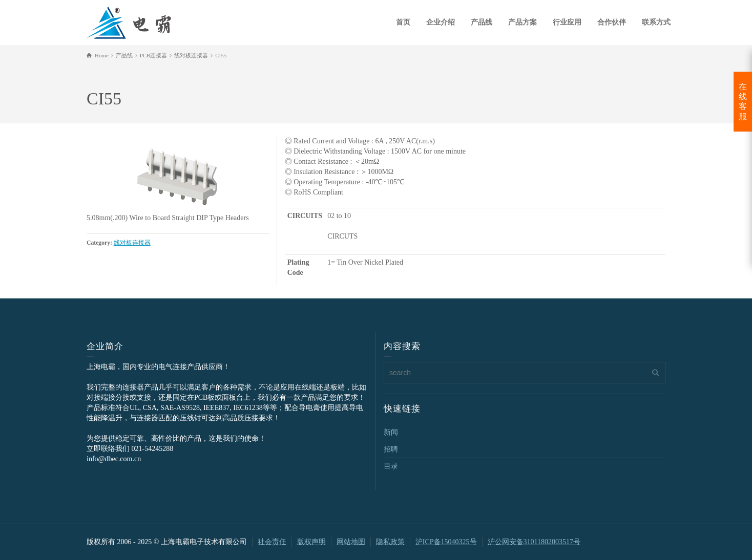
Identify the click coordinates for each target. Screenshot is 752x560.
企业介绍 (441, 22)
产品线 (482, 22)
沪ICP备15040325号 (446, 542)
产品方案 (523, 22)
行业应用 (567, 22)
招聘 (391, 449)
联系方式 (656, 22)
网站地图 (351, 542)
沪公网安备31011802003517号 (534, 542)
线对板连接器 (132, 243)
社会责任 (272, 542)
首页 (403, 22)
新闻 (391, 432)
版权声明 (311, 542)
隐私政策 (390, 542)
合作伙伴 (612, 22)
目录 (391, 466)
